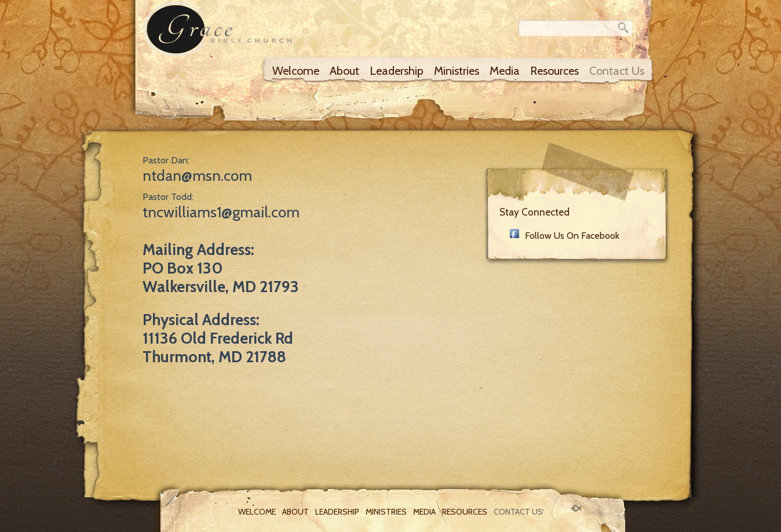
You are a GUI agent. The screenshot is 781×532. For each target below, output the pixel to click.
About (344, 71)
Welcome (296, 71)
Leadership (397, 71)
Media (505, 71)
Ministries (457, 71)
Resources (554, 71)
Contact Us (617, 71)
